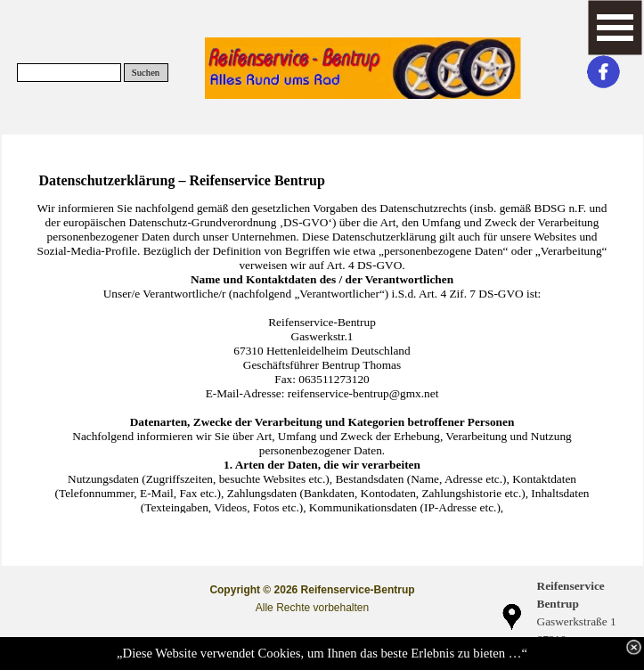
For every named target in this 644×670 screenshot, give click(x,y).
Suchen (146, 73)
